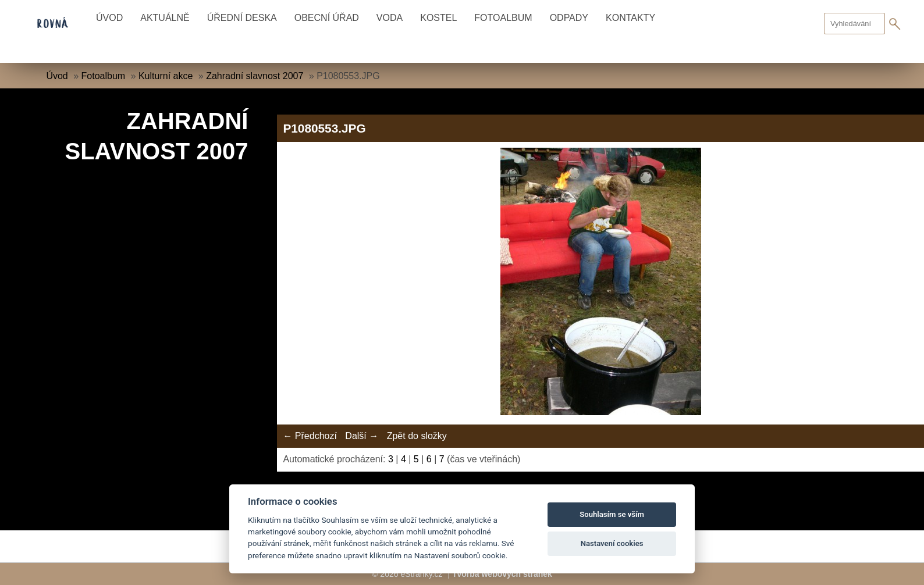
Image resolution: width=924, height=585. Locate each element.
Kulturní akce (166, 76)
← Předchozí (310, 436)
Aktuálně (165, 18)
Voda (390, 18)
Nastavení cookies (612, 543)
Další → (362, 436)
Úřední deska (242, 18)
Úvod (109, 18)
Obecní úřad (327, 18)
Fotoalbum (503, 18)
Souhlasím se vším (612, 514)
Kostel (438, 18)
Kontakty (630, 18)
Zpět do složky (417, 436)
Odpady (569, 18)
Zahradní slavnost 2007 (255, 76)
